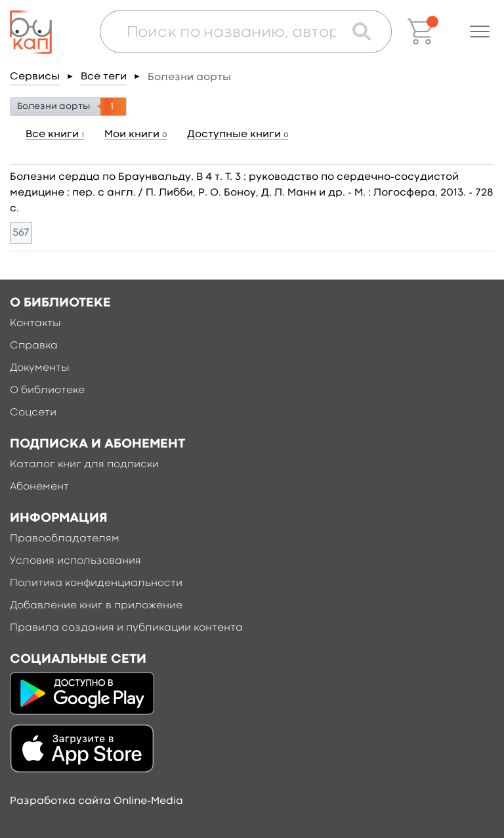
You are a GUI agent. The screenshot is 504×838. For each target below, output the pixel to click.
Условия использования (75, 561)
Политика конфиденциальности (96, 583)
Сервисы (35, 77)
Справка (34, 346)
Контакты (35, 324)
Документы (40, 368)
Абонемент (39, 487)
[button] (480, 31)
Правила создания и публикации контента (126, 628)
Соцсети (33, 413)
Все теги (104, 77)
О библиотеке (47, 390)
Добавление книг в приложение (96, 606)
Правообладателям (65, 539)
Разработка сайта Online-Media (96, 801)
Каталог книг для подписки (84, 465)
